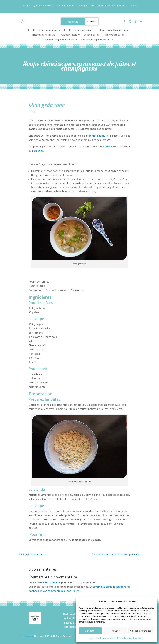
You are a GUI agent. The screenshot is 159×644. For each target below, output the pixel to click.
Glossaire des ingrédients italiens (108, 6)
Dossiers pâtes (91, 35)
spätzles (38, 151)
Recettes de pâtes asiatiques (43, 30)
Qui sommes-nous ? (44, 6)
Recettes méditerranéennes (114, 30)
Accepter (90, 631)
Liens (134, 6)
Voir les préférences (141, 631)
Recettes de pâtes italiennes (79, 30)
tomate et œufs (98, 136)
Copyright (83, 6)
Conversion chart (66, 6)
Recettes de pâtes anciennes (60, 40)
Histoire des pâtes (115, 35)
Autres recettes (69, 35)
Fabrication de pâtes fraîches (96, 40)
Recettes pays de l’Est (43, 35)
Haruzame (28, 636)
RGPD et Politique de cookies (102, 638)
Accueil (26, 6)
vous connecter (52, 583)
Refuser (115, 631)
